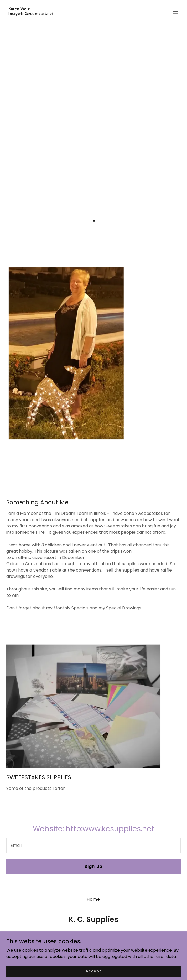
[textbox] (93, 845)
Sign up (93, 866)
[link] (67, 14)
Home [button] (93, 899)
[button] (175, 12)
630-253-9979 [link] (94, 935)
